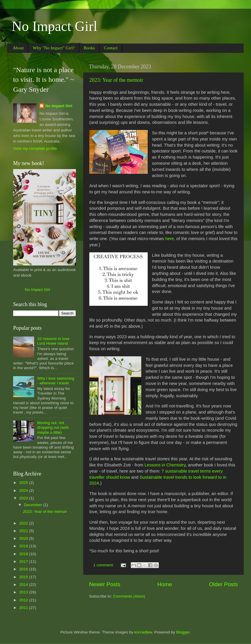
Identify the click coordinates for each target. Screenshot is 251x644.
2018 (24, 554)
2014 (24, 585)
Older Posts (223, 584)
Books (89, 48)
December (34, 505)
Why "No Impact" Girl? (54, 48)
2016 (24, 569)
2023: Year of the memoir (116, 80)
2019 (24, 546)
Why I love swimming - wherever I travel (56, 381)
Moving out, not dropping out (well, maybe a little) (53, 427)
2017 (24, 561)
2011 (24, 608)
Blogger (183, 632)
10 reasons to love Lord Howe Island (53, 341)
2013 (24, 592)
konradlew (143, 632)
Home (165, 584)
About (18, 48)
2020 (24, 538)
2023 (24, 498)
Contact (111, 48)
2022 (24, 523)
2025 (24, 483)
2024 (24, 491)
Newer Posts (105, 584)
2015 (24, 577)
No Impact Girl (54, 26)
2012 (24, 600)
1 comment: (104, 565)
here (170, 239)
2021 (24, 531)
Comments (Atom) (129, 596)
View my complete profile (35, 149)
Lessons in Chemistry (165, 465)
